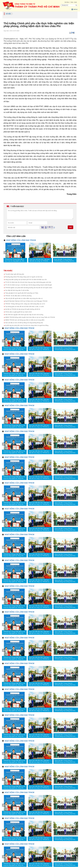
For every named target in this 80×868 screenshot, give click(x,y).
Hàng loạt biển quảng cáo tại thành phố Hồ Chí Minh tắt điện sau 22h (26, 280)
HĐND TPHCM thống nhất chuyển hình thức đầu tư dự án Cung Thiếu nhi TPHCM (30, 317)
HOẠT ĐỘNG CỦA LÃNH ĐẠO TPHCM (21, 240)
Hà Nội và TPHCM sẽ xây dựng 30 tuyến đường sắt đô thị (23, 309)
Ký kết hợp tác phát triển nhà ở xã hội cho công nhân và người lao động (27, 325)
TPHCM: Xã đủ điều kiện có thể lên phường (18, 296)
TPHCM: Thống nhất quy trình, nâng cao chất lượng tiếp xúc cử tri (25, 304)
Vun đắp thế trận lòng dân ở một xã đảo (17, 290)
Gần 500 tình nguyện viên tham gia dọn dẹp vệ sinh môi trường (24, 315)
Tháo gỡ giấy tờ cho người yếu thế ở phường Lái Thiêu (22, 293)
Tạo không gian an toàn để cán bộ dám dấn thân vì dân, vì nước (24, 306)
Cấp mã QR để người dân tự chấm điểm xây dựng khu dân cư (24, 298)
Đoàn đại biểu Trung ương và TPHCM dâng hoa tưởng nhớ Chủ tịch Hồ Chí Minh (64, 260)
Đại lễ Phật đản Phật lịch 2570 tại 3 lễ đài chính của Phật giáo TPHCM (26, 301)
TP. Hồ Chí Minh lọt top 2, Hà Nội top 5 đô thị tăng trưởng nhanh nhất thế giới (28, 285)
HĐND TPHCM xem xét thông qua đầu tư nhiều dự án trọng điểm (25, 320)
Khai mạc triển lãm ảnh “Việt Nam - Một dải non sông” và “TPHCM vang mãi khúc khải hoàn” (40, 260)
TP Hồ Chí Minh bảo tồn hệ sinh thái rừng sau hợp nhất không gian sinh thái (28, 282)
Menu (74, 9)
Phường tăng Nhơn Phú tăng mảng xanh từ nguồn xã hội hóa (24, 277)
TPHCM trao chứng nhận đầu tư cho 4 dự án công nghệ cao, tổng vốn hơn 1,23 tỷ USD (15, 260)
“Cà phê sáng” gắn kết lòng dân (15, 274)
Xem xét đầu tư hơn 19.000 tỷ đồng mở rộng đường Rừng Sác (24, 323)
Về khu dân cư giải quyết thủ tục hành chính (18, 312)
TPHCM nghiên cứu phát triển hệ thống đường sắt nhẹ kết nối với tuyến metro (29, 288)
